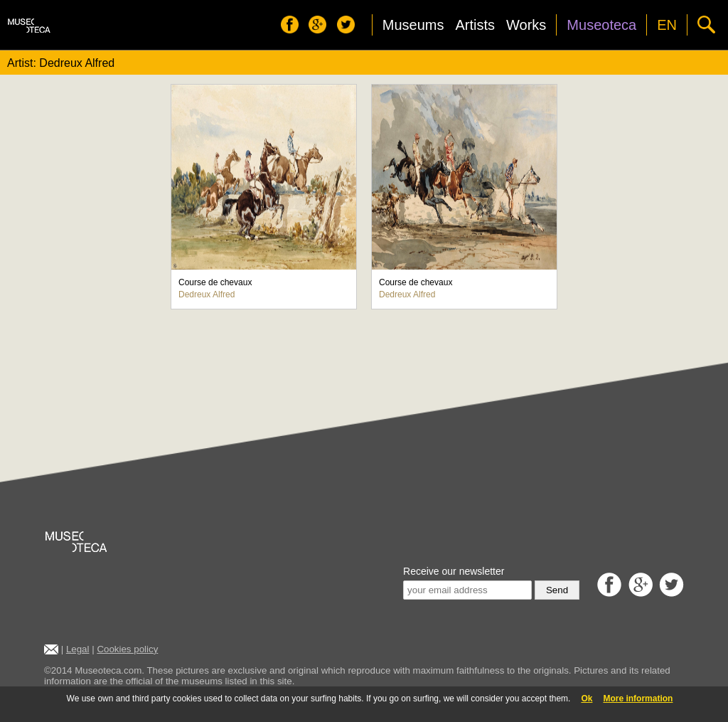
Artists (475, 25)
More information (638, 699)
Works (526, 25)
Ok (587, 699)
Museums (413, 25)
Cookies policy (127, 649)
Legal (78, 649)
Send (557, 590)
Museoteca (601, 25)
